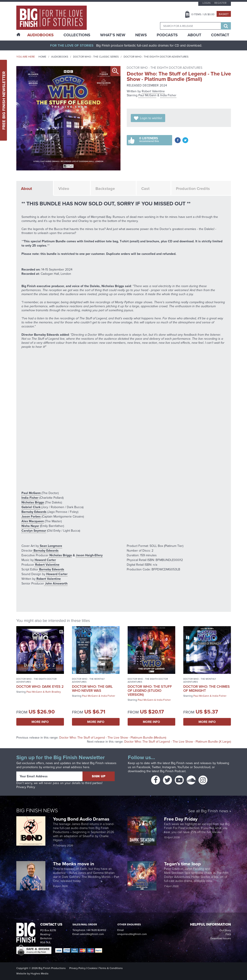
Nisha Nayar (30, 526)
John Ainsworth (56, 583)
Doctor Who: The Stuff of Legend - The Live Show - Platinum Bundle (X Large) (178, 742)
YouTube (183, 767)
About (194, 35)
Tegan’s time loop (183, 864)
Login (206, 3)
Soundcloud (202, 767)
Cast (145, 189)
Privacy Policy (26, 787)
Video (64, 189)
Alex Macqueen (33, 521)
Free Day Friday (181, 819)
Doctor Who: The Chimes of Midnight (207, 689)
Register (220, 3)
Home (42, 57)
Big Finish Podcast (173, 771)
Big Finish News (37, 810)
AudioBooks (40, 35)
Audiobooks (60, 57)
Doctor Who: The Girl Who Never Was (92, 689)
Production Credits (193, 189)
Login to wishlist (151, 118)
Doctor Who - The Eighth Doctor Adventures (156, 57)
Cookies (92, 968)
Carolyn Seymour (34, 531)
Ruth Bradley (53, 692)
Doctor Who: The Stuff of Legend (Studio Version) (150, 691)
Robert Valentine (153, 91)
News (141, 35)
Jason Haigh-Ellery (89, 555)
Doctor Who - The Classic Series (96, 57)
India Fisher (168, 95)
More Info (40, 722)
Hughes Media (39, 974)
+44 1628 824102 (96, 930)
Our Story (225, 930)
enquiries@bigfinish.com (132, 934)
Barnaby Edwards (34, 512)
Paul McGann (147, 95)
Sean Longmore (51, 546)
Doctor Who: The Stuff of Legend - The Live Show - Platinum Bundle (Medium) (113, 738)
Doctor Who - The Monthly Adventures (88, 680)
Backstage (105, 189)
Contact (220, 35)
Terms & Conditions (111, 968)
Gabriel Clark (31, 507)
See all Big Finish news (208, 811)
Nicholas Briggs (33, 502)
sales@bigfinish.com (92, 934)
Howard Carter (45, 560)
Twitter (156, 767)
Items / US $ (203, 14)
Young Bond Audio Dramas (82, 819)
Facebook (143, 767)
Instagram (169, 767)
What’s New (113, 35)
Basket (224, 14)
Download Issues (221, 938)
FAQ (228, 934)
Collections (77, 35)
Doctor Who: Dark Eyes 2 (40, 687)
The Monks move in (74, 864)
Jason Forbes (31, 516)
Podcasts (167, 35)
